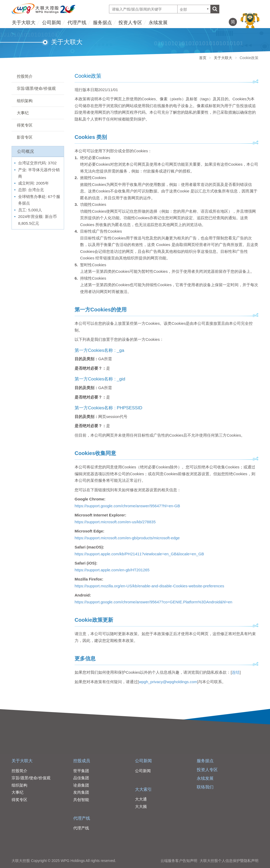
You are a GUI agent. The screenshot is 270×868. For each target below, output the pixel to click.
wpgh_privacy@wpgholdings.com (168, 682)
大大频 (141, 806)
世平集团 (81, 771)
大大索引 (143, 789)
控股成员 (82, 761)
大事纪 (23, 113)
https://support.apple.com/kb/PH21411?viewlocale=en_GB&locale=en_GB (139, 554)
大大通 (141, 799)
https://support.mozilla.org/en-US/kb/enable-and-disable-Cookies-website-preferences (149, 586)
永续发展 (158, 23)
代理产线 (77, 23)
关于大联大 (24, 23)
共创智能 (81, 800)
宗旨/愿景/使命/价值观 (36, 88)
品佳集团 (81, 778)
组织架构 (25, 101)
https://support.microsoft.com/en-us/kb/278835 (115, 522)
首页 (203, 58)
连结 (236, 672)
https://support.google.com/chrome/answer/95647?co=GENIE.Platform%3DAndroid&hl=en (153, 602)
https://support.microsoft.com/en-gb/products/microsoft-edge (127, 538)
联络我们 (205, 787)
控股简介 (25, 76)
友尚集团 (81, 792)
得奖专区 (25, 125)
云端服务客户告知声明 (179, 861)
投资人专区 (130, 23)
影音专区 (25, 137)
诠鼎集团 (81, 785)
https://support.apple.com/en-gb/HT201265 (112, 570)
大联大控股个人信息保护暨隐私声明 (229, 861)
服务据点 (102, 23)
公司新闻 (51, 23)
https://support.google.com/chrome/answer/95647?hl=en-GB (127, 506)
